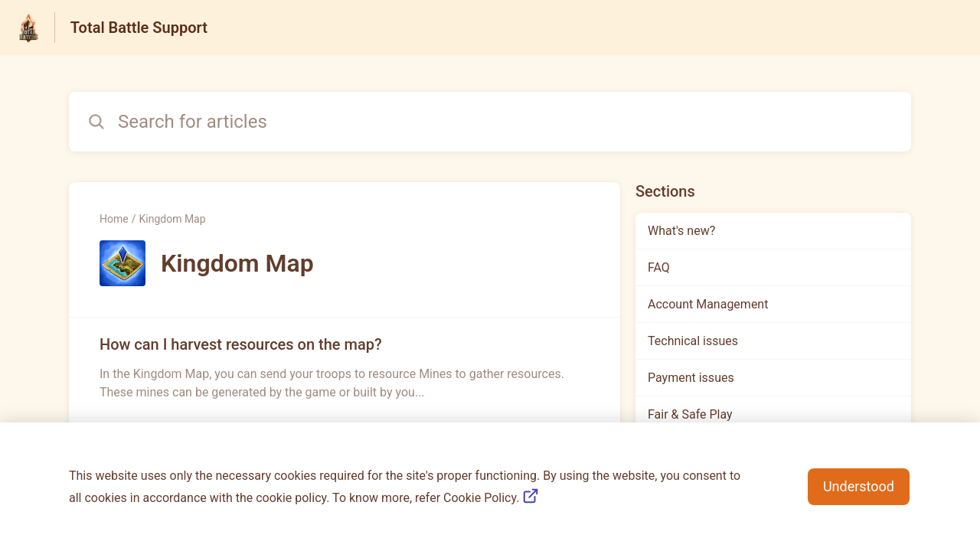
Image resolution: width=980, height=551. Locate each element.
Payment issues (691, 378)
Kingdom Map (172, 219)
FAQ (659, 267)
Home (114, 219)
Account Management (708, 304)
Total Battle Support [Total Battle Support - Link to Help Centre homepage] (139, 28)
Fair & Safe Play (690, 414)
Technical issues (693, 341)
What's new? (681, 231)
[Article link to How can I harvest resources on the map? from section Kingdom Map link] (345, 367)
